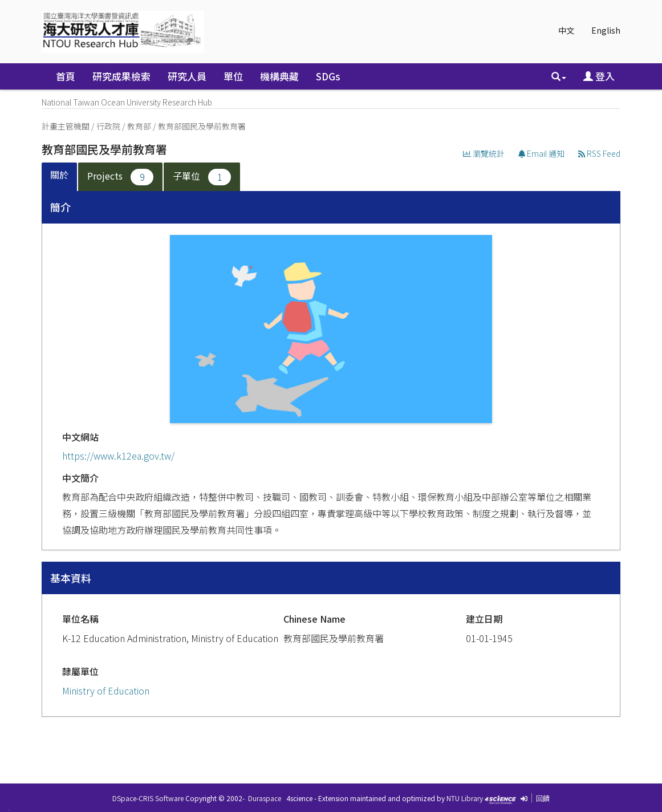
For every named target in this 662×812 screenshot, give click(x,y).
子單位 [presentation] (202, 177)
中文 (566, 30)
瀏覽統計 (484, 153)
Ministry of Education (106, 691)
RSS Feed (599, 153)
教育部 (139, 126)
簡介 (60, 207)
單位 (233, 76)
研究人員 (187, 76)
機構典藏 (279, 76)
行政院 (108, 126)
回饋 (543, 798)
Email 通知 (541, 153)
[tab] (60, 177)
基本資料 (71, 578)
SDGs (328, 76)
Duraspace (265, 798)
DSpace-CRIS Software (148, 798)
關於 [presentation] (59, 174)
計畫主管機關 (66, 126)
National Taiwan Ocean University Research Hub (127, 102)
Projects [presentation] (120, 177)
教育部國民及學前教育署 (202, 126)
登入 (599, 76)
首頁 (66, 76)
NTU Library (465, 798)
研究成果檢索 (121, 76)
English (606, 30)
